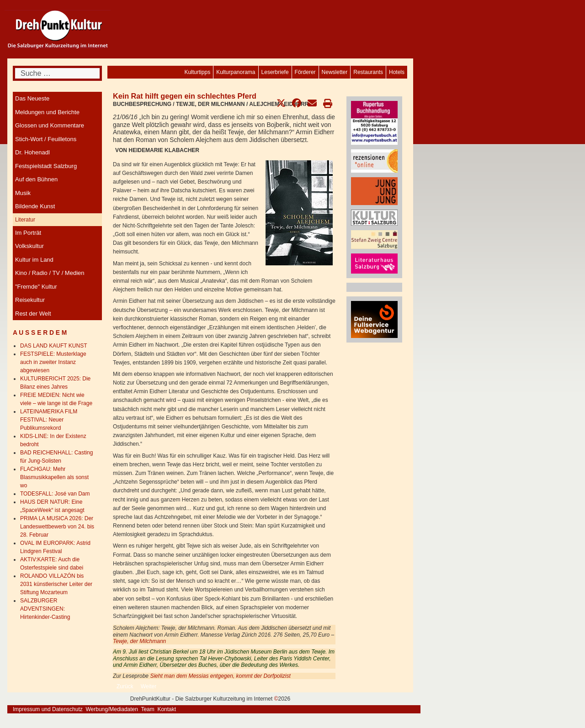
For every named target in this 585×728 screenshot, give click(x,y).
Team (147, 709)
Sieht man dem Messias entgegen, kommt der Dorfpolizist (220, 676)
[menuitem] (397, 72)
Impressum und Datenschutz (48, 709)
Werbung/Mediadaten (112, 709)
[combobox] (57, 73)
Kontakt (167, 709)
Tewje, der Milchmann (139, 641)
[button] (281, 103)
